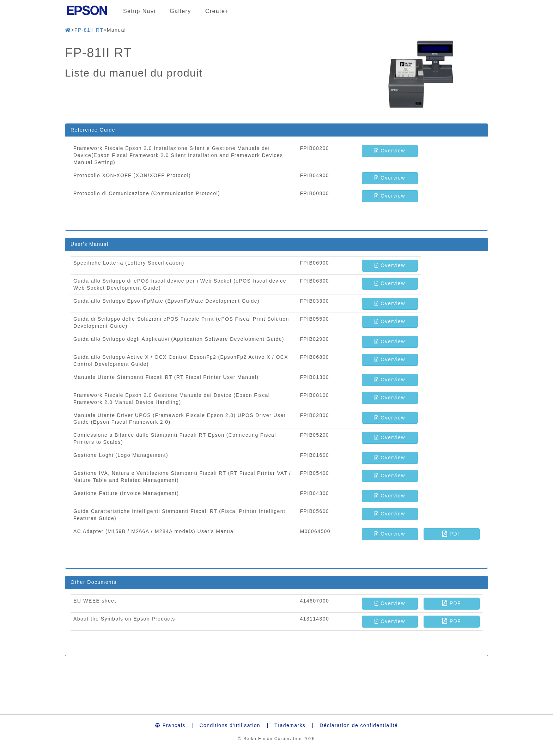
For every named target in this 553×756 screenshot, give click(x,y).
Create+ (217, 11)
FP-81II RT (89, 30)
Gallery (180, 11)
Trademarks (290, 725)
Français (170, 725)
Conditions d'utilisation (230, 725)
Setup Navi (139, 11)
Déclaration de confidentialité (359, 725)
